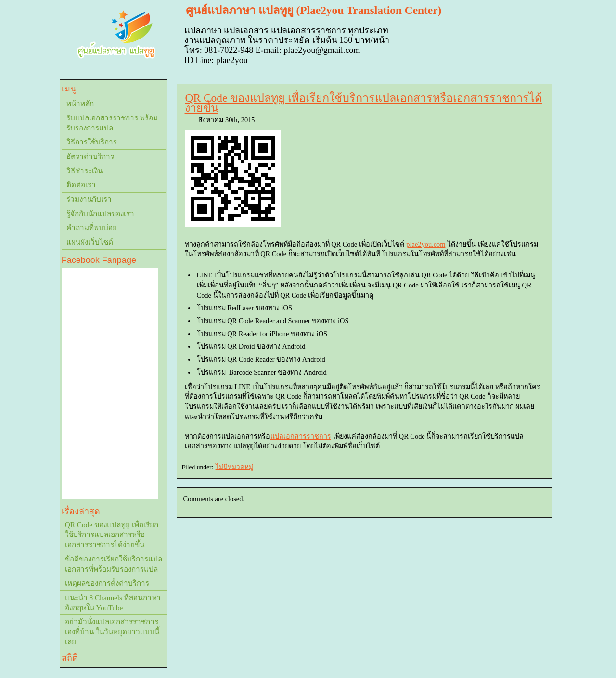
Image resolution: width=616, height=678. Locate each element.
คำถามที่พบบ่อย (92, 228)
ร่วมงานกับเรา (89, 199)
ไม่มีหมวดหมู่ (234, 467)
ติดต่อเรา (81, 185)
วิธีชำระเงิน (84, 171)
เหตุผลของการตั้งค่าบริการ (107, 583)
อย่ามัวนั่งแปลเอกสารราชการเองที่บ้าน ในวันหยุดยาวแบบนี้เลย (112, 631)
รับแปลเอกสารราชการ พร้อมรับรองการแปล (112, 123)
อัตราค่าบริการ (90, 156)
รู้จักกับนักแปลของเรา (100, 214)
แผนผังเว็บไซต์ (90, 242)
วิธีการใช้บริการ (92, 142)
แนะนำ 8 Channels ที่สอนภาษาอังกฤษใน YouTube (113, 602)
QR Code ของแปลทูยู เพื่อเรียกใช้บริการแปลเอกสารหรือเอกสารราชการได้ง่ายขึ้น (363, 103)
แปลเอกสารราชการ (301, 436)
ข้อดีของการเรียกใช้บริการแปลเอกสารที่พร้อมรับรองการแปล (114, 564)
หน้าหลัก (80, 103)
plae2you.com (426, 244)
